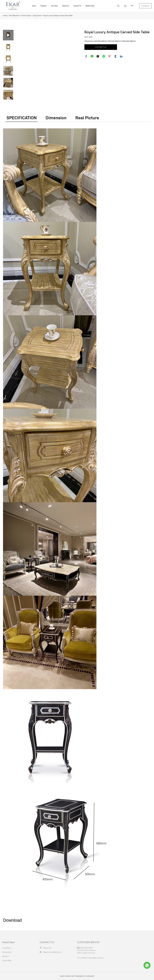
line (92, 56)
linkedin (121, 56)
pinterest (110, 56)
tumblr (115, 56)
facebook (86, 56)
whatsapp (104, 56)
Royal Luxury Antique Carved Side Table (58, 16)
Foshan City (47, 948)
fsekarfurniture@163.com (52, 952)
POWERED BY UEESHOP (84, 976)
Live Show (54, 6)
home (34, 6)
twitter (98, 56)
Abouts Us (66, 6)
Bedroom (6, 956)
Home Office (7, 960)
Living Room (37, 16)
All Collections (14, 16)
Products (43, 6)
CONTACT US (101, 47)
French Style (26, 16)
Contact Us (77, 6)
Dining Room (7, 952)
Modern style (90, 6)
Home (5, 16)
